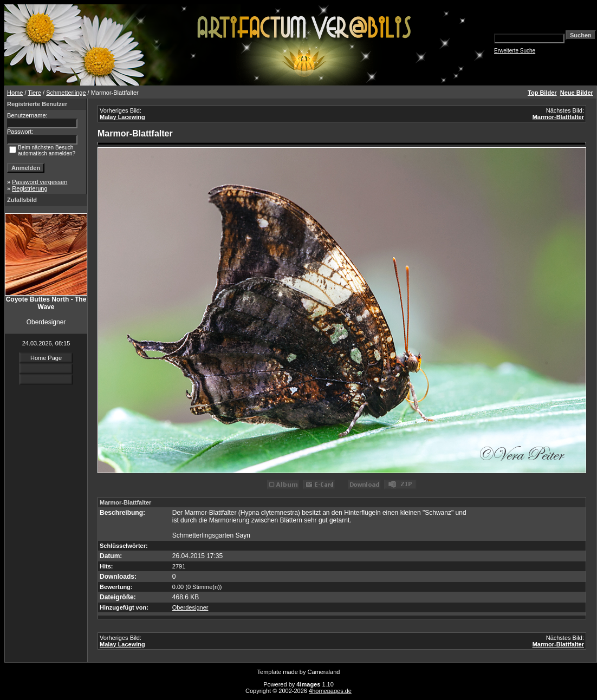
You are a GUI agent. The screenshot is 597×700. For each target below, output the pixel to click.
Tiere (34, 93)
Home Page (46, 358)
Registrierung (30, 188)
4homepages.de (330, 691)
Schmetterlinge (66, 93)
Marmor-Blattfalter (558, 117)
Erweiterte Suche (515, 51)
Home (15, 93)
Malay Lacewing (122, 117)
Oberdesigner (190, 607)
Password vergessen (40, 182)
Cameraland (324, 672)
